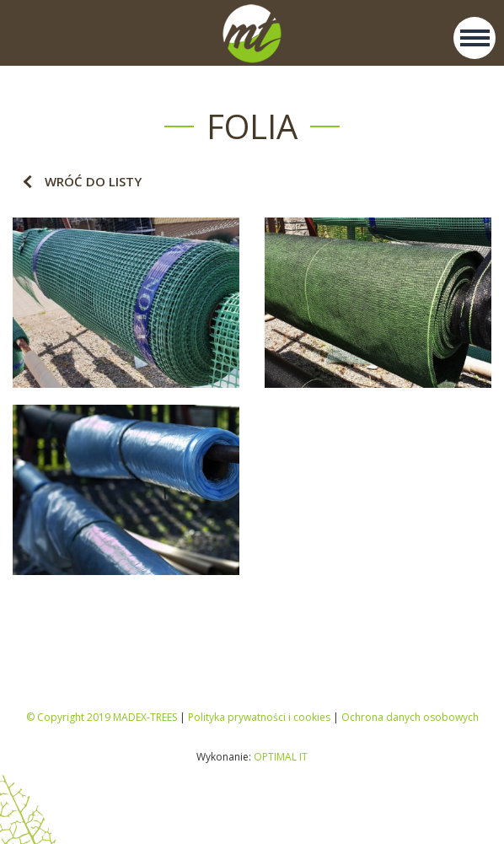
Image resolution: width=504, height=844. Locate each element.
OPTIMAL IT (281, 757)
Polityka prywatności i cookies (259, 717)
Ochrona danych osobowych (410, 717)
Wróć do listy (93, 181)
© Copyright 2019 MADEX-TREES (102, 717)
